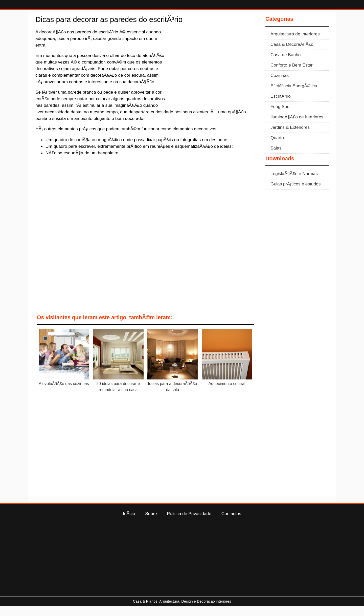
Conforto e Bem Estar (292, 75)
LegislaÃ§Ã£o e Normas (294, 184)
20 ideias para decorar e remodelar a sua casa (118, 397)
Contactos (231, 524)
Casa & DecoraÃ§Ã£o (292, 54)
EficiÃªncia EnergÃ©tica (294, 96)
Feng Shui (280, 117)
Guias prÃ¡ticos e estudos (295, 194)
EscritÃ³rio (281, 106)
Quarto (277, 148)
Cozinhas (280, 86)
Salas (276, 158)
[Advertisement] (213, 76)
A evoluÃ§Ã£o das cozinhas (64, 394)
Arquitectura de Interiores (295, 44)
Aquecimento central (227, 394)
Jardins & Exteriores (290, 137)
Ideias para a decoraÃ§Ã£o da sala (173, 397)
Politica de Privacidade (189, 524)
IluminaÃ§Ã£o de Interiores (297, 127)
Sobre (151, 524)
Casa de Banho (286, 65)
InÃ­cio (129, 524)
